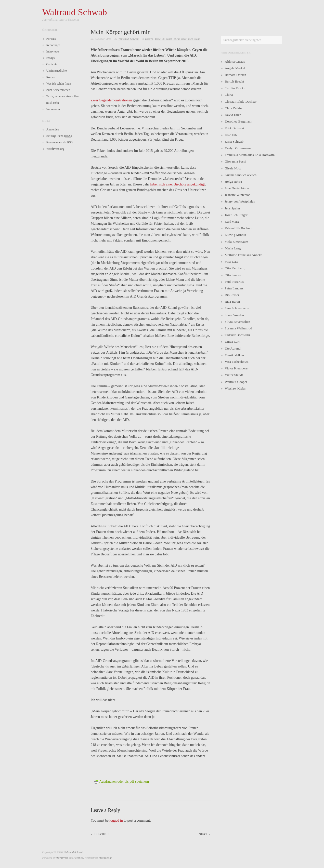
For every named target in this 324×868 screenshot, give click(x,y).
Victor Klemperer (237, 368)
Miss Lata (232, 262)
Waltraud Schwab (128, 39)
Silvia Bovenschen (238, 322)
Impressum (53, 109)
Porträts (51, 39)
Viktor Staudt (234, 375)
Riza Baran (232, 302)
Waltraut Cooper (236, 382)
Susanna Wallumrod (238, 328)
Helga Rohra (234, 182)
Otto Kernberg (235, 268)
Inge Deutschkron (237, 188)
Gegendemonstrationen (115, 100)
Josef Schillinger (236, 215)
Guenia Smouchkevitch (241, 175)
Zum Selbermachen (58, 90)
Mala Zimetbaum (237, 242)
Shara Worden (234, 315)
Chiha (229, 95)
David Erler (233, 115)
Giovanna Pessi (235, 161)
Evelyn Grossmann (238, 148)
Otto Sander (233, 275)
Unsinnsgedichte (57, 71)
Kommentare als (60, 142)
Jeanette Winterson (238, 195)
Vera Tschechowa (237, 362)
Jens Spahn (232, 208)
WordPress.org (55, 149)
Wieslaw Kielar (235, 388)
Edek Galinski (235, 128)
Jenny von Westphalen (240, 201)
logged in (116, 820)
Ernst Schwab (234, 142)
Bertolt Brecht (235, 81)
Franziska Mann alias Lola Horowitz (250, 155)
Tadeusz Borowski (237, 335)
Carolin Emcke (235, 88)
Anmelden (53, 129)
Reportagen (53, 45)
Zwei (94, 100)
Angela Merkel (235, 68)
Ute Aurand (233, 348)
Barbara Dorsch (236, 75)
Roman (51, 77)
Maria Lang (233, 248)
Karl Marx (232, 222)
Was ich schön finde (59, 84)
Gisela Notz (233, 168)
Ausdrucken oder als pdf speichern (121, 782)
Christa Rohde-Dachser (241, 102)
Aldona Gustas (235, 62)
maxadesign (106, 858)
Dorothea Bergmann (239, 121)
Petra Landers (234, 288)
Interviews (53, 51)
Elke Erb (231, 135)
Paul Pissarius (234, 282)
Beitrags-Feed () (59, 136)
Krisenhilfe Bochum (239, 228)
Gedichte (52, 64)
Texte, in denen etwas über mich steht (177, 39)
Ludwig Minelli (236, 235)
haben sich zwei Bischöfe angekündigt (177, 184)
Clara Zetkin (233, 108)
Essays (149, 39)
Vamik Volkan (234, 355)
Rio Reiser (232, 295)
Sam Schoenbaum (237, 308)
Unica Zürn (233, 342)
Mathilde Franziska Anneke (244, 255)
